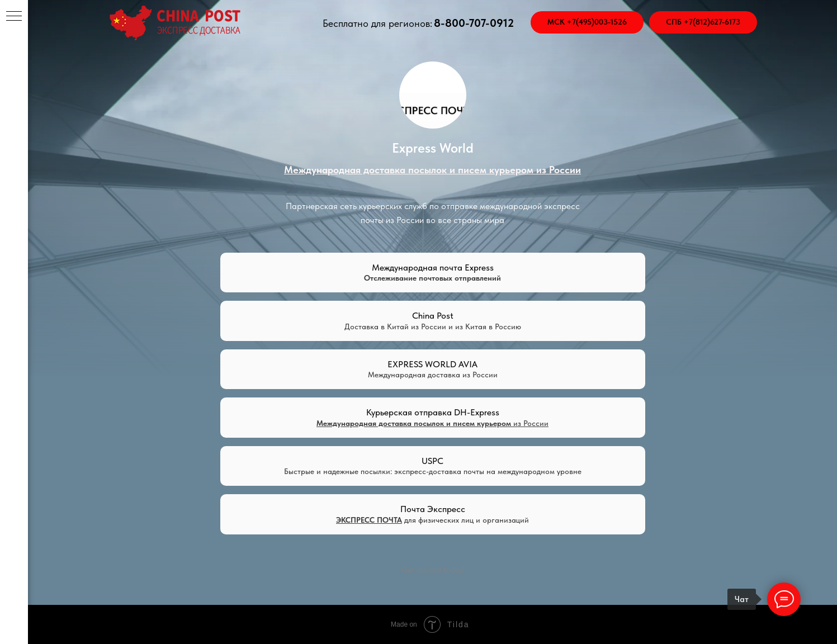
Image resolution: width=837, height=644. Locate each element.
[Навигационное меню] (14, 17)
